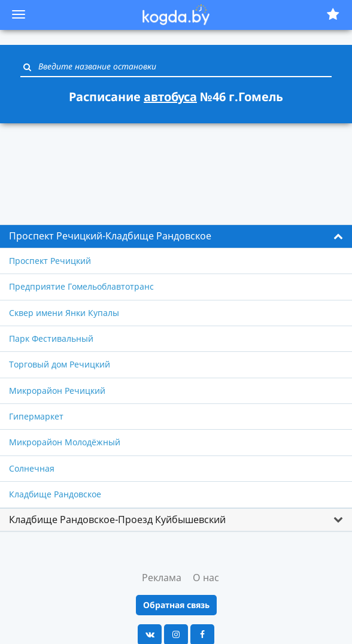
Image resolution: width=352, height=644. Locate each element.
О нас (206, 578)
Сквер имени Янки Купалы (64, 313)
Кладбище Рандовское (55, 494)
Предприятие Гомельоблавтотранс (81, 286)
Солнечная (32, 468)
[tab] (176, 236)
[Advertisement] (176, 167)
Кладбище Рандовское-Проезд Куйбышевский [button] (117, 520)
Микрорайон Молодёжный (65, 442)
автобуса (170, 97)
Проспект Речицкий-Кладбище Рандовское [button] (110, 236)
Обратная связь (176, 605)
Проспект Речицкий (50, 261)
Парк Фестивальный (51, 338)
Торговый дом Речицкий (60, 364)
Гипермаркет (36, 416)
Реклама (162, 578)
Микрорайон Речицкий (57, 391)
